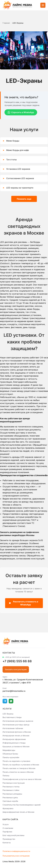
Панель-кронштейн (11, 757)
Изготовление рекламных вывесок (18, 721)
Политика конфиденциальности (16, 851)
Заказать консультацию (16, 669)
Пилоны (6, 776)
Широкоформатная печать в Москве (18, 812)
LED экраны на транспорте (20, 188)
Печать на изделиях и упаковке (16, 761)
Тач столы (11, 160)
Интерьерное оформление (14, 739)
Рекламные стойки (11, 790)
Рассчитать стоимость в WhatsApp (24, 603)
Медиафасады (9, 750)
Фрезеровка (8, 808)
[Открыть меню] (43, 5)
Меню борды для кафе (18, 150)
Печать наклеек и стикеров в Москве (19, 768)
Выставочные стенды (12, 717)
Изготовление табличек (13, 728)
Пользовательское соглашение (16, 856)
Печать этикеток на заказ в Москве (18, 772)
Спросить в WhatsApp (21, 112)
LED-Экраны (8, 714)
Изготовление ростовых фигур (16, 725)
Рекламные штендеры (12, 794)
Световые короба (10, 801)
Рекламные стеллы (11, 786)
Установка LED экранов (18, 169)
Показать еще (24, 199)
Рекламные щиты (10, 797)
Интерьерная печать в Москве (16, 736)
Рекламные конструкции (14, 783)
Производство (9, 839)
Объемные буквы (10, 754)
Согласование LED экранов (20, 178)
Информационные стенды (14, 743)
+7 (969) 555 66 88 (17, 661)
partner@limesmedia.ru (14, 691)
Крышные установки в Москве (16, 746)
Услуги (6, 824)
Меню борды (13, 141)
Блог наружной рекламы (14, 835)
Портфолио (7, 832)
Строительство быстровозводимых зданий (22, 805)
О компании (8, 828)
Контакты (7, 843)
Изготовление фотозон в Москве (17, 732)
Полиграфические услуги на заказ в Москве (22, 779)
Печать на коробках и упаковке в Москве (21, 765)
